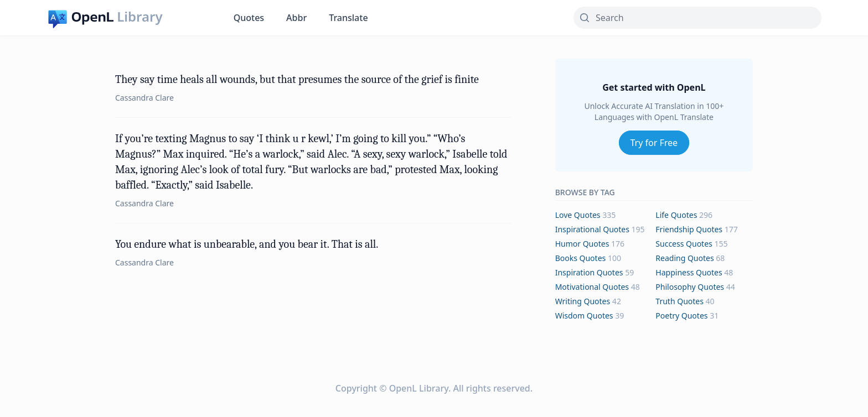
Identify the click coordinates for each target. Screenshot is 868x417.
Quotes (249, 18)
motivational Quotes (592, 287)
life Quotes (676, 215)
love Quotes (578, 215)
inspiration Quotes (589, 272)
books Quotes (581, 258)
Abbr (296, 18)
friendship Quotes (689, 229)
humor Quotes (582, 244)
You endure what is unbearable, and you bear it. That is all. (247, 244)
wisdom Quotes (584, 316)
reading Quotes (684, 258)
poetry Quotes (681, 316)
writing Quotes (583, 301)
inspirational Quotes (592, 229)
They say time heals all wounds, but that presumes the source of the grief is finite (297, 79)
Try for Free (654, 143)
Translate (348, 18)
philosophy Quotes (690, 287)
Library (139, 17)
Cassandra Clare (144, 98)
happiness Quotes (689, 272)
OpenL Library (419, 388)
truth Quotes (680, 301)
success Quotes (684, 244)
